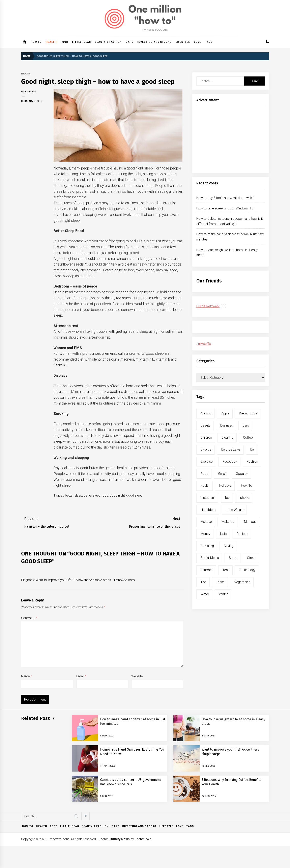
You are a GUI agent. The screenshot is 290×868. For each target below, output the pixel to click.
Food (64, 42)
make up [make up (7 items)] (228, 522)
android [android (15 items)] (206, 413)
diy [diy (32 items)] (252, 449)
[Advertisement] (231, 140)
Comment (29, 618)
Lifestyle (183, 42)
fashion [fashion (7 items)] (252, 462)
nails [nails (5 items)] (224, 534)
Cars (129, 42)
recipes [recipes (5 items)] (242, 534)
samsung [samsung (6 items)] (207, 546)
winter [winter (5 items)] (223, 594)
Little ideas (81, 42)
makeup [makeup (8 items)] (206, 522)
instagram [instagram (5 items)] (208, 498)
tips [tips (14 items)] (204, 582)
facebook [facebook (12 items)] (230, 462)
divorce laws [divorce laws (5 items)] (231, 449)
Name (27, 676)
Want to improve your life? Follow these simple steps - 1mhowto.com (85, 580)
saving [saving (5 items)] (228, 546)
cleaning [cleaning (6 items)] (227, 438)
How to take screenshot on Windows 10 (225, 208)
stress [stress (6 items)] (252, 558)
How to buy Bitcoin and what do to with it (225, 198)
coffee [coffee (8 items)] (248, 438)
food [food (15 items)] (204, 474)
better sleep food (96, 495)
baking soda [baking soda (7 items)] (248, 413)
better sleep (74, 495)
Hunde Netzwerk (208, 306)
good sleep (134, 495)
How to (36, 42)
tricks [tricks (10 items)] (220, 582)
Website (137, 676)
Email (81, 676)
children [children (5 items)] (206, 438)
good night (117, 495)
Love (197, 42)
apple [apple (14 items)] (225, 413)
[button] (267, 42)
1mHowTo (204, 344)
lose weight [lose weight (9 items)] (235, 510)
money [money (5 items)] (205, 534)
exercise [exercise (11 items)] (207, 462)
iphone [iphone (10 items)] (244, 498)
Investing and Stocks (154, 42)
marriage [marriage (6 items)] (250, 522)
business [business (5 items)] (227, 425)
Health (51, 42)
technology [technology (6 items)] (247, 570)
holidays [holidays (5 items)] (225, 486)
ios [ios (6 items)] (227, 498)
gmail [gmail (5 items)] (222, 474)
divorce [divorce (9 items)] (206, 449)
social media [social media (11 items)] (210, 558)
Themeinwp (143, 839)
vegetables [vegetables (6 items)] (242, 582)
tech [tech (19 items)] (226, 570)
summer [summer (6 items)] (207, 570)
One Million (28, 92)
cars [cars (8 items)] (246, 425)
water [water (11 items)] (205, 594)
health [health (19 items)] (205, 486)
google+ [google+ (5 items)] (242, 474)
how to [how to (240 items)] (246, 486)
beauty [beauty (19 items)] (206, 425)
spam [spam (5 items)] (233, 558)
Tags (209, 42)
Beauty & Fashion (108, 42)
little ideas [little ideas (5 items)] (208, 510)
